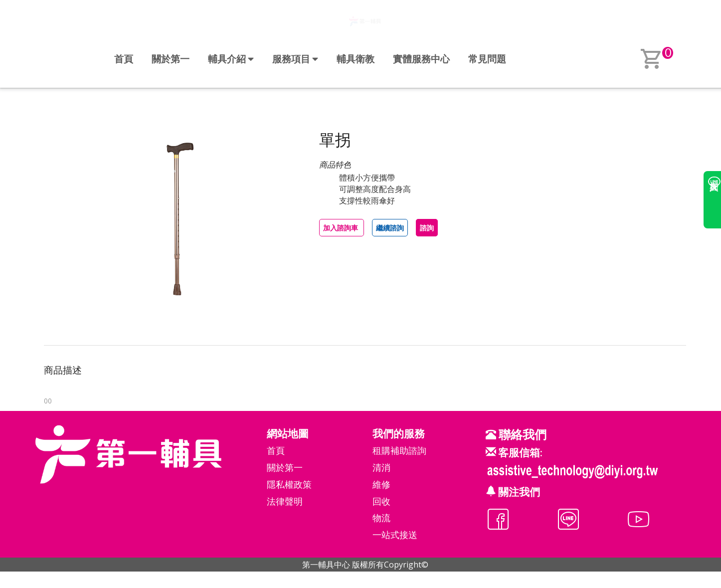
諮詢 (427, 228)
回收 (381, 501)
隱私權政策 (289, 484)
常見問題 (487, 59)
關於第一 (171, 59)
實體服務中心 (421, 59)
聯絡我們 (521, 434)
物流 (381, 518)
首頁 (124, 59)
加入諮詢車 (342, 228)
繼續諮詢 (390, 228)
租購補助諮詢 (399, 450)
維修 (381, 484)
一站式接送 (395, 535)
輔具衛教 (356, 59)
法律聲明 (285, 501)
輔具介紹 (231, 59)
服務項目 (295, 59)
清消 (381, 467)
